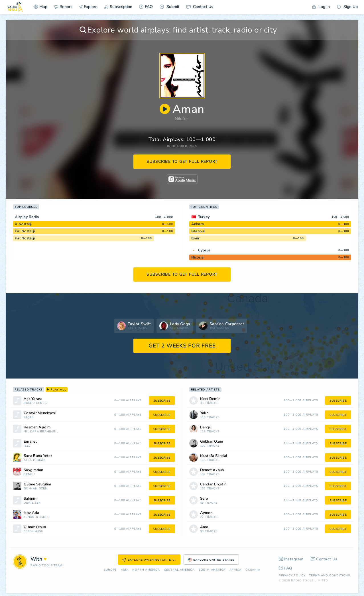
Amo (204, 527)
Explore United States (211, 560)
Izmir (195, 238)
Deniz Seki (33, 503)
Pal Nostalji (25, 231)
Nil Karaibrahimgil (41, 432)
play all (57, 390)
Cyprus (204, 250)
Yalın (204, 413)
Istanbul (198, 231)
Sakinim (30, 499)
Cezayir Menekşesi (40, 413)
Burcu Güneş (35, 403)
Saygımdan (33, 470)
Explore (88, 7)
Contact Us (200, 7)
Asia (125, 570)
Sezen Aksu (33, 531)
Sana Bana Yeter (38, 456)
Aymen (206, 513)
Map (40, 7)
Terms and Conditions (330, 575)
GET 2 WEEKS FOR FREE (182, 346)
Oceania (253, 570)
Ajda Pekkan (35, 460)
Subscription (118, 7)
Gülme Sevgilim (37, 484)
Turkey (204, 217)
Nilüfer (181, 119)
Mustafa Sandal (214, 456)
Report (63, 7)
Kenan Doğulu (37, 517)
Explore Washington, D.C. (149, 560)
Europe (110, 570)
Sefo (204, 499)
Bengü (29, 474)
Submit (169, 7)
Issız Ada (31, 513)
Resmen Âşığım (37, 427)
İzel (27, 446)
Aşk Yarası (33, 399)
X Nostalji (23, 224)
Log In (321, 7)
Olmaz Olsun (35, 527)
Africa (235, 570)
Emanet (30, 442)
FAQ (146, 7)
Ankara (198, 224)
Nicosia (198, 257)
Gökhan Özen (36, 489)
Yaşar (29, 417)
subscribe (162, 401)
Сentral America (179, 570)
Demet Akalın (212, 470)
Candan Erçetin (213, 484)
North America (146, 570)
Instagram (291, 559)
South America (212, 570)
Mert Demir (210, 399)
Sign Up (347, 7)
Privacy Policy (292, 575)
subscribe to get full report (182, 161)
